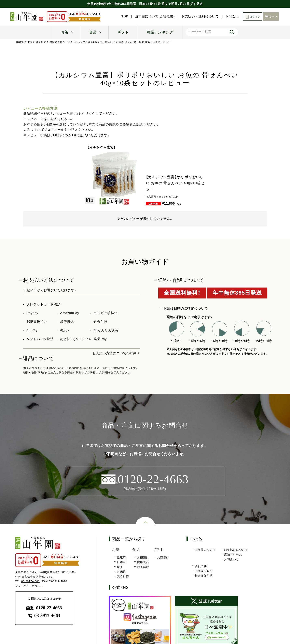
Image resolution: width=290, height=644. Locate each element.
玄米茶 (121, 572)
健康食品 (41, 42)
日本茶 (121, 562)
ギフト (123, 32)
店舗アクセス (233, 555)
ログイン (252, 19)
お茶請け (143, 557)
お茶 (65, 32)
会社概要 (201, 566)
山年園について (205, 550)
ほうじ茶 (123, 576)
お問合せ (270, 12)
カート (271, 19)
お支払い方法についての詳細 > (116, 353)
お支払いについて (236, 550)
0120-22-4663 (44, 608)
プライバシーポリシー (29, 586)
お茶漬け (143, 567)
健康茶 (121, 557)
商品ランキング (160, 32)
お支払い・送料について (237, 12)
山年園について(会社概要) (192, 12)
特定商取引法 (204, 576)
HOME (20, 42)
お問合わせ (232, 559)
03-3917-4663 (31, 581)
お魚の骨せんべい (60, 42)
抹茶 (120, 567)
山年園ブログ (204, 571)
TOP (162, 12)
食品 (93, 32)
